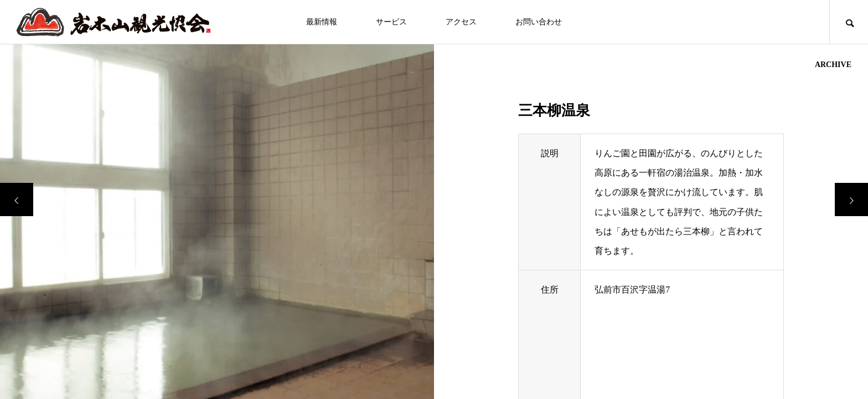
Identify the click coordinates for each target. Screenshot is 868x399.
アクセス (461, 22)
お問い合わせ (539, 22)
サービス (391, 22)
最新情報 (322, 22)
